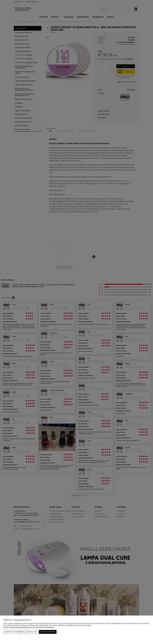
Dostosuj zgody (32, 632)
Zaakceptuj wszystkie (48, 632)
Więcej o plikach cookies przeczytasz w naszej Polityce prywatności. (29, 627)
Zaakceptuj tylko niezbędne (14, 632)
